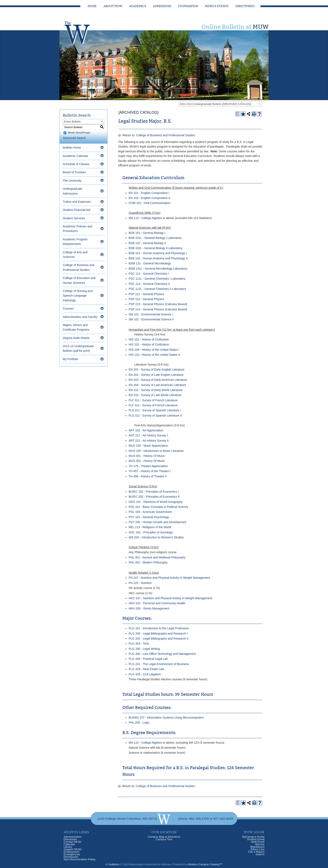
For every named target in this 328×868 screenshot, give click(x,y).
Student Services (74, 218)
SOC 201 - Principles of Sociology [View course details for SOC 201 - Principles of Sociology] (151, 532)
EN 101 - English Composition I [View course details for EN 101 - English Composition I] (149, 193)
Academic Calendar (76, 156)
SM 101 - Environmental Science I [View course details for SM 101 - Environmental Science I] (151, 314)
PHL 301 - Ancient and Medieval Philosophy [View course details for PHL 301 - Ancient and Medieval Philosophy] (157, 557)
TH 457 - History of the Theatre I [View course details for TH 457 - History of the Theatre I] (150, 471)
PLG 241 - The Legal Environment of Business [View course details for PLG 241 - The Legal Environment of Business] (159, 664)
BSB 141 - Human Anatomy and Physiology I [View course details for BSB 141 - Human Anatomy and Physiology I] (158, 253)
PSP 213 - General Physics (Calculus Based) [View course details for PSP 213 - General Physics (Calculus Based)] (158, 304)
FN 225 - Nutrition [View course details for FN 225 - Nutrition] (140, 583)
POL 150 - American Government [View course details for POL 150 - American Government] (150, 512)
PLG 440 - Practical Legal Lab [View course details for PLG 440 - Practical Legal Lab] (148, 659)
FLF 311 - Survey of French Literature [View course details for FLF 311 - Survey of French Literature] (153, 400)
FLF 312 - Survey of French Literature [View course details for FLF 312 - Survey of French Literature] (153, 405)
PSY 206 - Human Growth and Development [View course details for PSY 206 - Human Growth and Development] (157, 522)
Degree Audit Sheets (76, 338)
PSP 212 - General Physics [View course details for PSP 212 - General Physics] (146, 299)
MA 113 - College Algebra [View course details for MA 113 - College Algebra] (145, 218)
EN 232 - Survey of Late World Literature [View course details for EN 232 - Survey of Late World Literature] (155, 395)
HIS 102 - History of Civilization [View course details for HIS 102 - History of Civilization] (149, 344)
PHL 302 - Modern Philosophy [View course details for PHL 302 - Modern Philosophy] (148, 562)
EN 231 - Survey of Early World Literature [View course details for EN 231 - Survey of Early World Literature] (156, 390)
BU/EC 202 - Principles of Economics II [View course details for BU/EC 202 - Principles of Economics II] (154, 497)
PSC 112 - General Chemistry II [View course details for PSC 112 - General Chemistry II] (149, 284)
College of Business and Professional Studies (166, 135)
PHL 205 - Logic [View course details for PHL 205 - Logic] (139, 723)
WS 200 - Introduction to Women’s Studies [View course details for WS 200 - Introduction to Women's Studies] (156, 537)
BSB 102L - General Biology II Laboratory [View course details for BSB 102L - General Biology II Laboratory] (156, 248)
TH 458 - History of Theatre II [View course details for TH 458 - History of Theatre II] (148, 476)
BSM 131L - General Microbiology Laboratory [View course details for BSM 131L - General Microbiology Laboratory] (158, 269)
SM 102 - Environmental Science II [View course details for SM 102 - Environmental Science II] (151, 319)
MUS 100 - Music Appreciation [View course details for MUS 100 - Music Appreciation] (148, 446)
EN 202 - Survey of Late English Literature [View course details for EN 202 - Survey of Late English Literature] (156, 375)
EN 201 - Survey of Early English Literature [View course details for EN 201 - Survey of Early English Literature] (157, 370)
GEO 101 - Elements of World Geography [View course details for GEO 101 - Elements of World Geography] (156, 502)
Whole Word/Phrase (79, 133)
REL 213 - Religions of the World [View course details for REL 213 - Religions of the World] (150, 527)
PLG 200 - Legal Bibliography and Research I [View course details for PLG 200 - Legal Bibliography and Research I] (158, 633)
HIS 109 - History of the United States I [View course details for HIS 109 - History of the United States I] (154, 350)
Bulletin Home (72, 148)
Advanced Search (74, 138)
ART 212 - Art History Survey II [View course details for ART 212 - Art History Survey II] (149, 441)
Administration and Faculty (80, 317)
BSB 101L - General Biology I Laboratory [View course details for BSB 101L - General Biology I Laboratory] (155, 238)
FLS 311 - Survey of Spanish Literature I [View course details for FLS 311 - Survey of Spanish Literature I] (155, 410)
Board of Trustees (74, 172)
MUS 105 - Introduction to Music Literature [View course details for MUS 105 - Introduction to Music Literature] (156, 451)
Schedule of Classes (76, 164)
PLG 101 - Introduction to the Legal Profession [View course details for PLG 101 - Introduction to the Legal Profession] (159, 628)
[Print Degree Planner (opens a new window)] (238, 114)
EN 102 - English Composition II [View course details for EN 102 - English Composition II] (149, 198)
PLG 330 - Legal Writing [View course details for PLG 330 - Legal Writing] (144, 649)
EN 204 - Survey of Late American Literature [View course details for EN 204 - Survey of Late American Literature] (157, 385)
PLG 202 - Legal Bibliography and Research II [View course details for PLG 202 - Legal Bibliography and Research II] (159, 639)
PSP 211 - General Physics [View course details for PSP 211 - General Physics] (146, 294)
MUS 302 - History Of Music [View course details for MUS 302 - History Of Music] (147, 461)
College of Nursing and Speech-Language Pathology (78, 296)
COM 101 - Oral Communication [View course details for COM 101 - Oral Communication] (150, 203)
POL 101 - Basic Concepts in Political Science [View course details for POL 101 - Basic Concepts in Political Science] (158, 507)
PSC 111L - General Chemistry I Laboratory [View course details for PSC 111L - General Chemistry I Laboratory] (157, 279)
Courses (68, 308)
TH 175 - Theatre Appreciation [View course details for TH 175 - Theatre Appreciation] (148, 466)
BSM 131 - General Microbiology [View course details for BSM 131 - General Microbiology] (150, 263)
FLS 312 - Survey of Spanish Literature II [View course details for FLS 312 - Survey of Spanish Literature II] (155, 416)
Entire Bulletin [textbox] (72, 122)
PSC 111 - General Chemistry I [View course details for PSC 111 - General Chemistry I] (149, 274)
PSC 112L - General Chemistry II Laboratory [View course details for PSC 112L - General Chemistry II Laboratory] (157, 289)
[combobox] (220, 104)
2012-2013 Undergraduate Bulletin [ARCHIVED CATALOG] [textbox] (215, 104)
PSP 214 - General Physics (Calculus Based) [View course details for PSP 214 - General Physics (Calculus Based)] (158, 309)
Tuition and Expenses (77, 202)
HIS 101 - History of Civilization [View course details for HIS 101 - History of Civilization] (149, 339)
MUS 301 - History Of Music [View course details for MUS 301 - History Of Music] (147, 456)
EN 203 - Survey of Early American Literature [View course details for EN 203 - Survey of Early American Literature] (158, 380)
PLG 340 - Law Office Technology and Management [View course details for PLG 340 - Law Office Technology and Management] (162, 654)
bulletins (114, 864)
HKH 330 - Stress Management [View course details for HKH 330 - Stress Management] (149, 608)
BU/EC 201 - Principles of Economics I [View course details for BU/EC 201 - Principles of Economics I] (154, 492)
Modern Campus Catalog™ (205, 864)
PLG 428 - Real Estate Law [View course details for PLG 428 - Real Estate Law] (146, 669)
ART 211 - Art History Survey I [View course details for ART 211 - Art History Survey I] (148, 435)
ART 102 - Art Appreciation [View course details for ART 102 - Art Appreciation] (146, 430)
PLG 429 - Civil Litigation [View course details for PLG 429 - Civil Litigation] (145, 674)
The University (72, 181)
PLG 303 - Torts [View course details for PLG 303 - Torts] (139, 644)
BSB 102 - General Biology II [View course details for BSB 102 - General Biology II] (147, 243)
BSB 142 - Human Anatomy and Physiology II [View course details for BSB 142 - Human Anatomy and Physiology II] (158, 258)
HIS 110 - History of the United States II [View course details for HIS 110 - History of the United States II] (154, 355)
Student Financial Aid (77, 210)
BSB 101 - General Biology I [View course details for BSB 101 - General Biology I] (147, 233)
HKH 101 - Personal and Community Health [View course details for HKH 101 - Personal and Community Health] (157, 603)
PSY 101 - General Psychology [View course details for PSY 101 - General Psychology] (149, 517)
